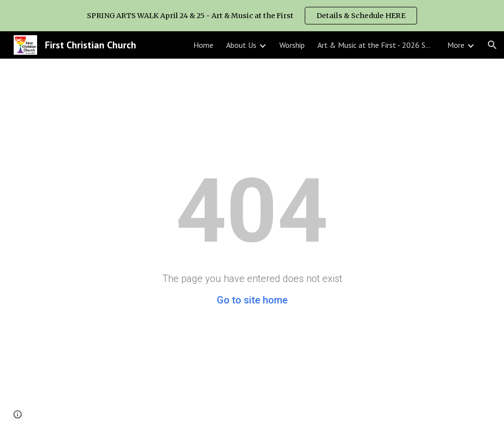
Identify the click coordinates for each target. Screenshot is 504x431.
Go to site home (252, 300)
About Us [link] (241, 45)
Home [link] (203, 45)
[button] (492, 45)
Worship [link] (292, 45)
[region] (252, 16)
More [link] (456, 45)
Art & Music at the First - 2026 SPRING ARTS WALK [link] (376, 45)
